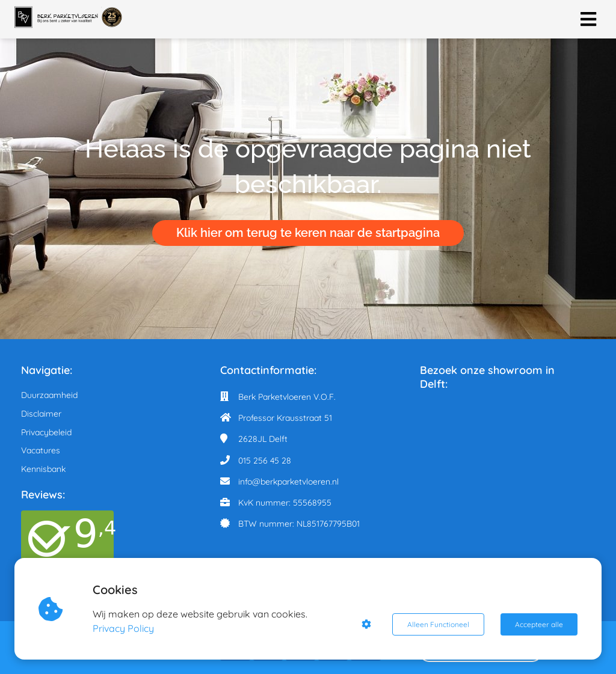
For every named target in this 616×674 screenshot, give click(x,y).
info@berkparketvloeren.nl (288, 482)
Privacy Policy (124, 628)
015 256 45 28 (265, 461)
